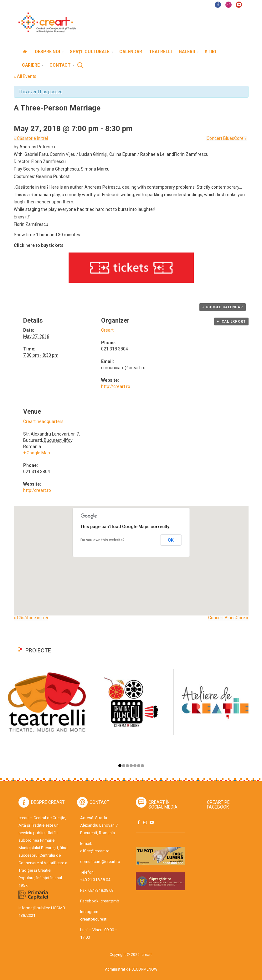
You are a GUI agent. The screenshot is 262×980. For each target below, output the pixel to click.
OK (171, 540)
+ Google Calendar (223, 307)
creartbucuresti (94, 919)
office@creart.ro (95, 851)
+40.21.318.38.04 (95, 880)
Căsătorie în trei (31, 139)
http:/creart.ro (37, 490)
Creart (107, 330)
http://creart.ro (116, 386)
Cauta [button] (80, 66)
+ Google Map (37, 453)
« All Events (25, 76)
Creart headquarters (43, 421)
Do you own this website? (103, 540)
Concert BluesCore (227, 139)
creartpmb (110, 901)
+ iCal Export (231, 322)
